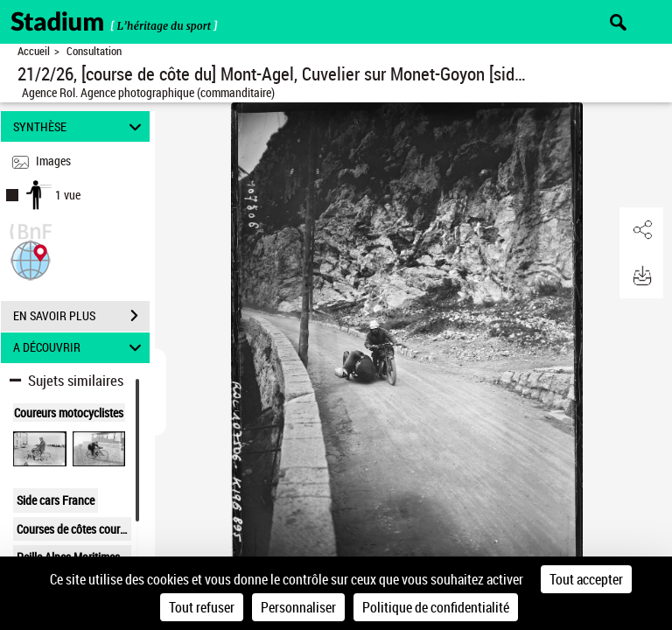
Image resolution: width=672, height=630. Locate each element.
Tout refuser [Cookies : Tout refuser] (202, 607)
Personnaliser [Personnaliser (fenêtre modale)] (298, 607)
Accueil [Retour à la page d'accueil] (34, 51)
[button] (31, 259)
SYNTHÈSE (80, 126)
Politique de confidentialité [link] (436, 607)
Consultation (94, 51)
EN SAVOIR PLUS (81, 316)
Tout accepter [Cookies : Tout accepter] (586, 579)
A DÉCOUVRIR (80, 348)
